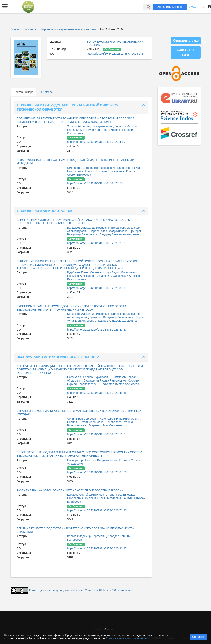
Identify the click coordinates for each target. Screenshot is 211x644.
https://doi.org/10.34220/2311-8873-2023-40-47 (97, 330)
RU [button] (203, 7)
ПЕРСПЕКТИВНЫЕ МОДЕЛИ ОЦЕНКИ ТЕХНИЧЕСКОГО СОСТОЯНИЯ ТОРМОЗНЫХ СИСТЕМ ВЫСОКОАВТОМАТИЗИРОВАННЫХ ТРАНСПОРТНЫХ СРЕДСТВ (79, 454)
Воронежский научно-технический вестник (69, 29)
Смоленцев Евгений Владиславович (91, 168)
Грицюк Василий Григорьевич (105, 171)
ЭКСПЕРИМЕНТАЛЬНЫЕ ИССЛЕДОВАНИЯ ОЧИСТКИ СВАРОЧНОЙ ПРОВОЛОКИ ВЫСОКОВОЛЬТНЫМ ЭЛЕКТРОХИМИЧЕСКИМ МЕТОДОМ (71, 308)
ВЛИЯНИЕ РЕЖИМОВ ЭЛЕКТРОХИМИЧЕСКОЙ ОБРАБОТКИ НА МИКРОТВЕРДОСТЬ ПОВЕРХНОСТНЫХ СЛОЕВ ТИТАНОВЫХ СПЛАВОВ (73, 222)
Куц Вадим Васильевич (122, 272)
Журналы (31, 29)
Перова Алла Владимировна (109, 231)
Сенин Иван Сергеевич (83, 419)
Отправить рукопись (170, 7)
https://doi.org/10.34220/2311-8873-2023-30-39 (97, 288)
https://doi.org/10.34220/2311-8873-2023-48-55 (97, 393)
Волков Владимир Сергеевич (87, 536)
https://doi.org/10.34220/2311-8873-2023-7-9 (95, 183)
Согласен (198, 637)
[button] (5, 6)
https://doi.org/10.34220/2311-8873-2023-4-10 (96, 142)
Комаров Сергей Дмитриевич (87, 495)
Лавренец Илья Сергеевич (106, 425)
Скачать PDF (186, 52)
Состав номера (24, 92)
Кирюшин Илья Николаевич (104, 498)
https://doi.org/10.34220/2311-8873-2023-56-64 (97, 434)
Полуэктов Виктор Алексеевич (120, 384)
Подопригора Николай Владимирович (92, 460)
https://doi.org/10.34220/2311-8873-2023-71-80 (97, 510)
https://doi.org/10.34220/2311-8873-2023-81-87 (97, 548)
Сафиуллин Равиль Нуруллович (89, 377)
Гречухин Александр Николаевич (89, 276)
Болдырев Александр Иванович (89, 228)
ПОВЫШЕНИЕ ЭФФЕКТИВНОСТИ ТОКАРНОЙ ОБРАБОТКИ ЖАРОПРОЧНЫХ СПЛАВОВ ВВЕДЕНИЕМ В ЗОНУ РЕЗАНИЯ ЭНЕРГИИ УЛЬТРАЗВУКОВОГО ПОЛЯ (75, 120)
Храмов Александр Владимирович (90, 126)
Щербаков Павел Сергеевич (86, 272)
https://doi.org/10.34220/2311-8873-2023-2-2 (115, 54)
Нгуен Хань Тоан (98, 130)
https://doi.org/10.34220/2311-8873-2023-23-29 (97, 243)
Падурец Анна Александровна (119, 234)
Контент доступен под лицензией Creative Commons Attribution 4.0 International (81, 590)
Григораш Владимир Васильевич (112, 317)
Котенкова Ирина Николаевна (120, 419)
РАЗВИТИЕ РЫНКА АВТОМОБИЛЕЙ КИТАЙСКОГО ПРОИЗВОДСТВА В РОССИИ (70, 490)
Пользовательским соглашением (127, 638)
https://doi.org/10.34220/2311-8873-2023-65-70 (97, 472)
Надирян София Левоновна (86, 422)
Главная (16, 29)
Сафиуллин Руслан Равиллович (105, 380)
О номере (46, 92)
